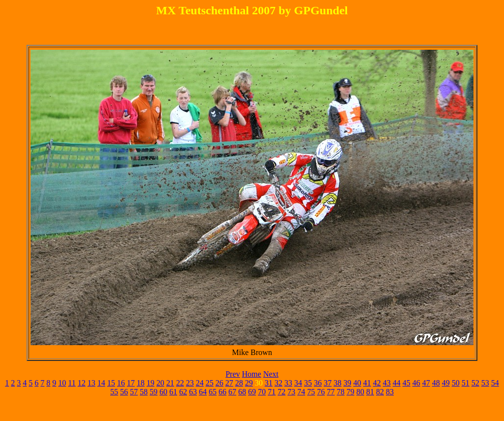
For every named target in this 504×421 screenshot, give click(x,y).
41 (367, 383)
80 (360, 392)
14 (101, 383)
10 (62, 383)
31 (269, 383)
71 (272, 392)
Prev (233, 374)
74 (301, 392)
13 (92, 383)
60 (163, 392)
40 (357, 383)
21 (170, 383)
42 (377, 383)
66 (222, 392)
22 (180, 383)
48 (436, 383)
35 (308, 383)
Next (271, 374)
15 (111, 383)
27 (229, 383)
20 (160, 383)
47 (426, 383)
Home (252, 374)
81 (370, 392)
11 (72, 383)
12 (82, 383)
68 (242, 392)
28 (239, 383)
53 (485, 383)
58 (144, 392)
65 (213, 392)
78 (341, 392)
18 (141, 383)
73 (291, 392)
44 (397, 383)
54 (495, 383)
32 (279, 383)
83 (390, 392)
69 (252, 392)
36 (318, 383)
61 (173, 392)
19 (151, 383)
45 (407, 383)
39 (347, 383)
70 (262, 392)
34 (298, 383)
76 (321, 392)
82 (380, 392)
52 (475, 383)
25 (210, 383)
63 (193, 392)
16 (121, 383)
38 (338, 383)
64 (203, 392)
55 (114, 392)
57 (134, 392)
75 (311, 392)
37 (328, 383)
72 (282, 392)
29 (249, 383)
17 (131, 383)
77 (331, 392)
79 (350, 392)
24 (200, 383)
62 (183, 392)
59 (154, 392)
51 (466, 383)
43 (387, 383)
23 (190, 383)
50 (456, 383)
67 (232, 392)
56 (124, 392)
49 (446, 383)
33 (288, 383)
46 (416, 383)
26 (220, 383)
